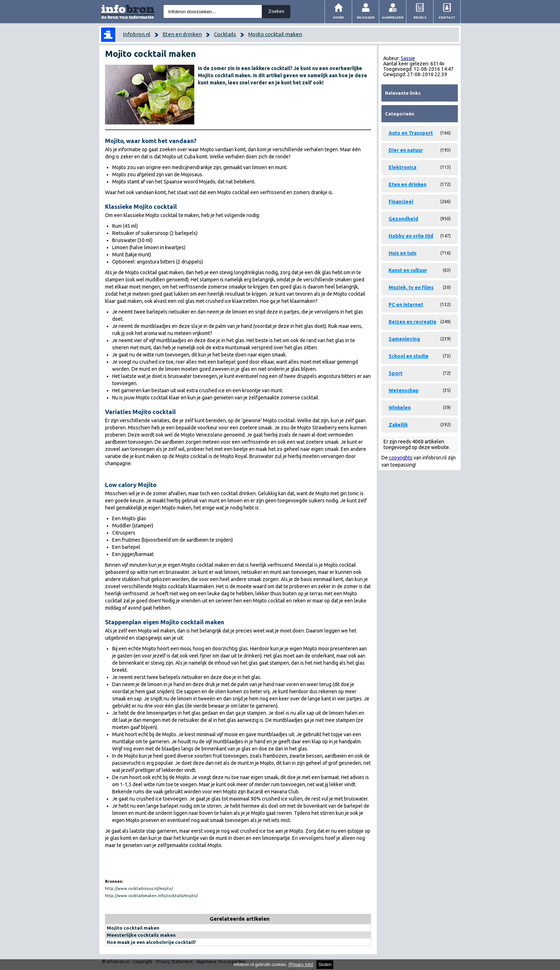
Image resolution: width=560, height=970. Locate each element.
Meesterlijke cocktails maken (141, 935)
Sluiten (325, 965)
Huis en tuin (402, 253)
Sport (396, 373)
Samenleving (404, 339)
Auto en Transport (411, 133)
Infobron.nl (137, 34)
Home (339, 17)
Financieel (401, 202)
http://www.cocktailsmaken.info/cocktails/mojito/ (151, 896)
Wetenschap (404, 390)
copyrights (401, 458)
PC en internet (406, 305)
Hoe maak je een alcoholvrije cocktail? (151, 942)
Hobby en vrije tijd (411, 236)
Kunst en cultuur (408, 270)
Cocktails (225, 34)
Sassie (408, 58)
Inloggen (366, 17)
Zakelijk (398, 425)
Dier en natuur (406, 150)
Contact (447, 17)
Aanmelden (393, 17)
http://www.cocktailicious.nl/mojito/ (139, 888)
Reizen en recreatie (412, 322)
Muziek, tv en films (411, 287)
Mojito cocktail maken (275, 34)
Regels (420, 17)
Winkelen (400, 408)
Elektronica (402, 167)
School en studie (409, 356)
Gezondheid (403, 219)
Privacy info (301, 965)
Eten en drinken (182, 34)
